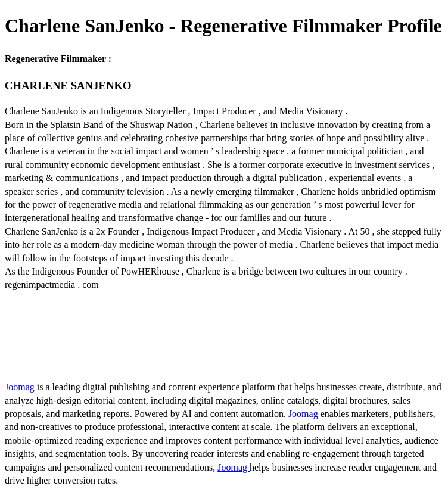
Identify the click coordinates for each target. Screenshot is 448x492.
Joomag (21, 387)
